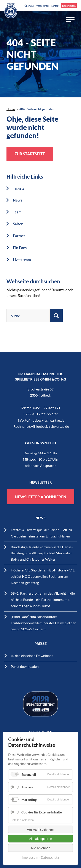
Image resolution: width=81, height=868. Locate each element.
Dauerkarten (69, 6)
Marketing (29, 800)
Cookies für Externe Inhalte (42, 812)
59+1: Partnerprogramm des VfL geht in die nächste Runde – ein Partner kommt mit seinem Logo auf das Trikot (43, 599)
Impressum (30, 857)
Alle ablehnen (40, 848)
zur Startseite (30, 154)
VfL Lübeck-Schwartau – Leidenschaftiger (11, 10)
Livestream (22, 260)
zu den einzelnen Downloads (32, 656)
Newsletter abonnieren (41, 497)
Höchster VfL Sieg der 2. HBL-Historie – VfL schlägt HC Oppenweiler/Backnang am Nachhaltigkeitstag (43, 576)
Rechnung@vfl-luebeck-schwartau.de (41, 426)
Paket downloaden (25, 666)
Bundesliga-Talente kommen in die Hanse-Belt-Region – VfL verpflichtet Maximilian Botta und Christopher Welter (42, 553)
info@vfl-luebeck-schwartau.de (41, 420)
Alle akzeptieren (40, 839)
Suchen (56, 316)
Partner (19, 236)
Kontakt (55, 6)
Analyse (27, 787)
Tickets (19, 188)
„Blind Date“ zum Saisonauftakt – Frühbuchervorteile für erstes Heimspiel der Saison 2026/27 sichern (43, 623)
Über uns (29, 6)
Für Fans (20, 248)
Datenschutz (50, 857)
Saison (18, 224)
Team (17, 212)
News (17, 200)
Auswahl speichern (41, 829)
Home (11, 109)
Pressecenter (42, 6)
